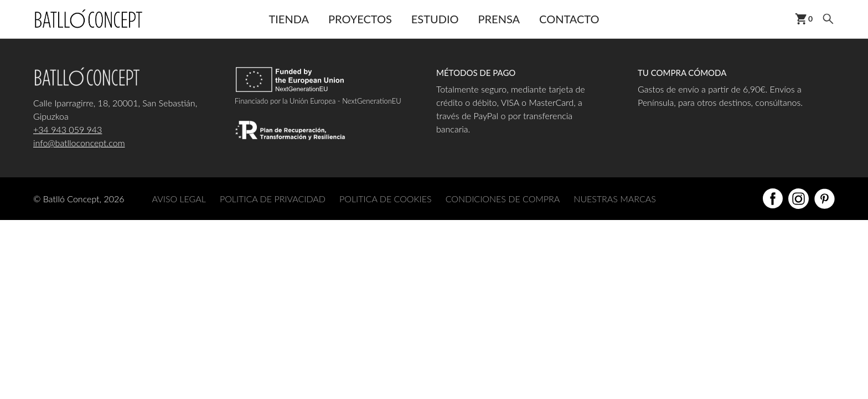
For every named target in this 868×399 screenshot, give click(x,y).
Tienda (289, 19)
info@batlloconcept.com (79, 143)
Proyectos (360, 19)
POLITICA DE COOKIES (386, 199)
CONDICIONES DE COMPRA (503, 199)
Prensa (499, 19)
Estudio (435, 19)
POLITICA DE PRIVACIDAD (273, 199)
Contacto (569, 19)
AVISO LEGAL (179, 199)
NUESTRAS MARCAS (614, 199)
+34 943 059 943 (68, 129)
